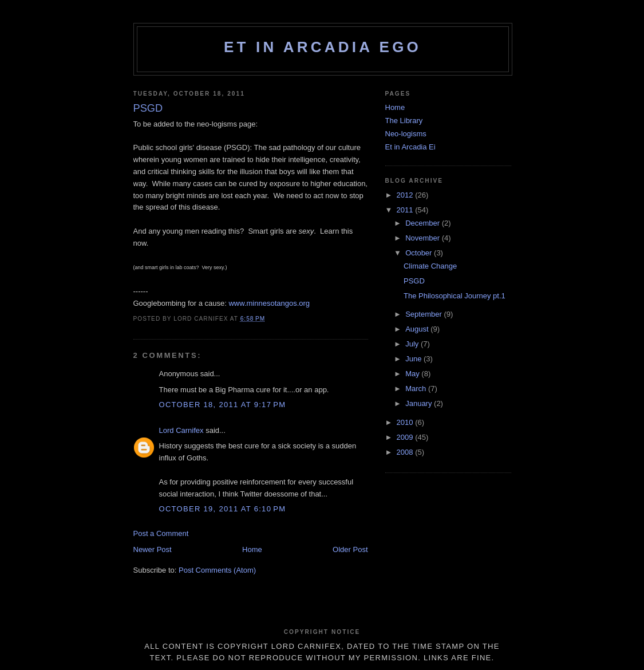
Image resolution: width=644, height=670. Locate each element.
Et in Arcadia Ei (410, 147)
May (413, 374)
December (424, 223)
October (420, 253)
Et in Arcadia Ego (323, 47)
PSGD (414, 281)
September (424, 314)
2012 (406, 195)
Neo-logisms (406, 134)
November (424, 238)
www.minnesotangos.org (269, 303)
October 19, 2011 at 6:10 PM (223, 509)
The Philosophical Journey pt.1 (455, 296)
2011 (406, 210)
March (417, 389)
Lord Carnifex (181, 430)
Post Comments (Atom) (217, 570)
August (418, 329)
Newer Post (153, 549)
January (420, 403)
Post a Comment (161, 533)
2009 (406, 437)
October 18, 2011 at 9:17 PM (223, 405)
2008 (406, 452)
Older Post (350, 549)
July (413, 344)
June (414, 359)
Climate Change (430, 266)
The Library (404, 121)
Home (252, 549)
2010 (406, 422)
